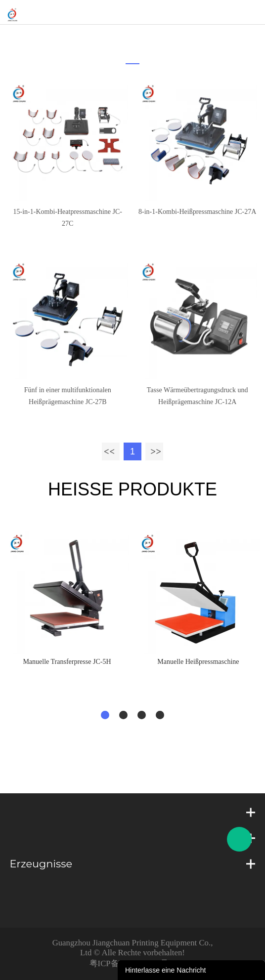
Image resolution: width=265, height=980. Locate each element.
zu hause (129, 37)
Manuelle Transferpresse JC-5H (67, 662)
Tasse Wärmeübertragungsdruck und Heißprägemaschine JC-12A (198, 396)
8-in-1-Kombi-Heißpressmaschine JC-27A (197, 212)
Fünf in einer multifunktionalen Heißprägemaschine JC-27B (68, 396)
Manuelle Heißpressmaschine (198, 662)
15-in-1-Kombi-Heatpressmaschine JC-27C (68, 218)
